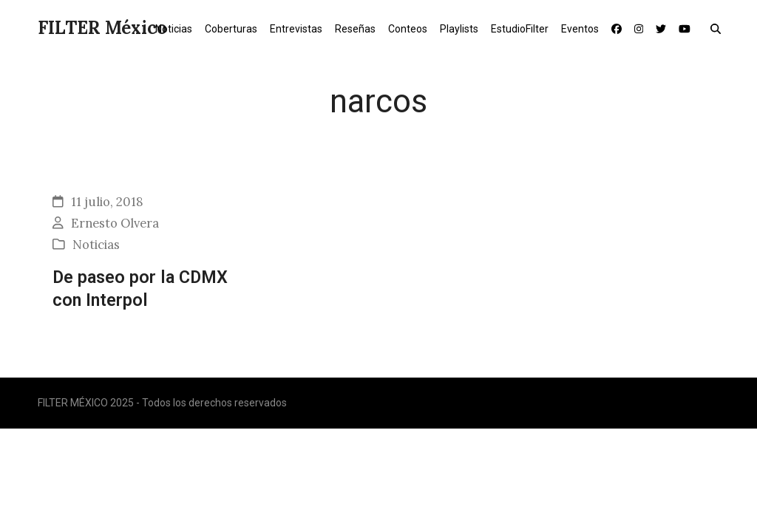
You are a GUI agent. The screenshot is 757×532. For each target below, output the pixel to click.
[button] (719, 28)
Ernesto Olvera (115, 223)
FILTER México (102, 28)
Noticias (96, 245)
